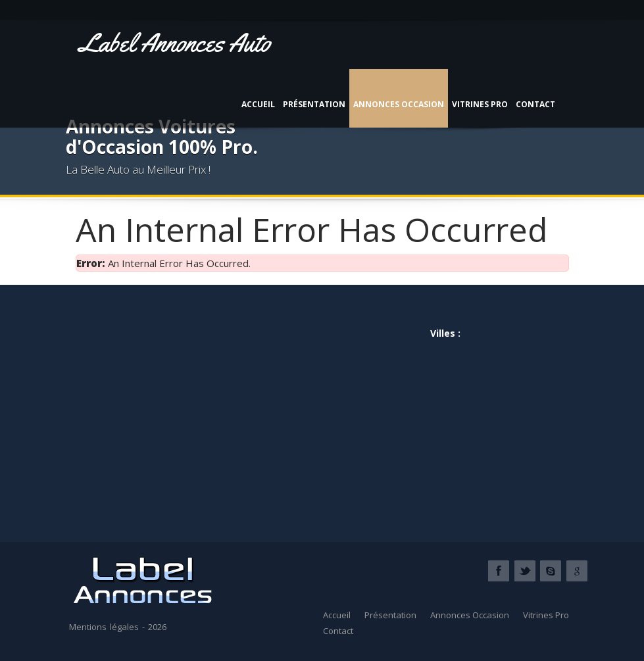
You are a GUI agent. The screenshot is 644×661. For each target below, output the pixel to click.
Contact (535, 104)
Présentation (314, 104)
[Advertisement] (199, 408)
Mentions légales (104, 627)
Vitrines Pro (480, 104)
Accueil (258, 104)
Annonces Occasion (399, 104)
